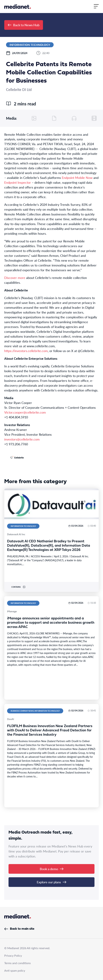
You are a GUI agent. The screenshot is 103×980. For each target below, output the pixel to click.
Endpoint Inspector (18, 182)
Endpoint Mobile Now (77, 178)
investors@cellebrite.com (22, 439)
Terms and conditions (17, 963)
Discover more (15, 278)
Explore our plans (51, 882)
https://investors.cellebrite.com (26, 351)
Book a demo (52, 869)
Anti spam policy (15, 970)
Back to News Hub (24, 25)
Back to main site (19, 929)
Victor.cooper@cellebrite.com (25, 412)
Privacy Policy (13, 955)
